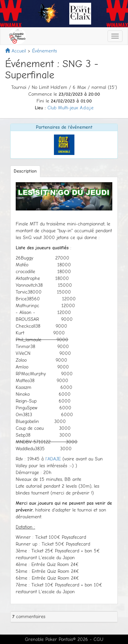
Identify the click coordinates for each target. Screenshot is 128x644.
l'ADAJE (53, 459)
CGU (98, 639)
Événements (45, 51)
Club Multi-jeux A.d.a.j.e (70, 108)
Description (25, 171)
